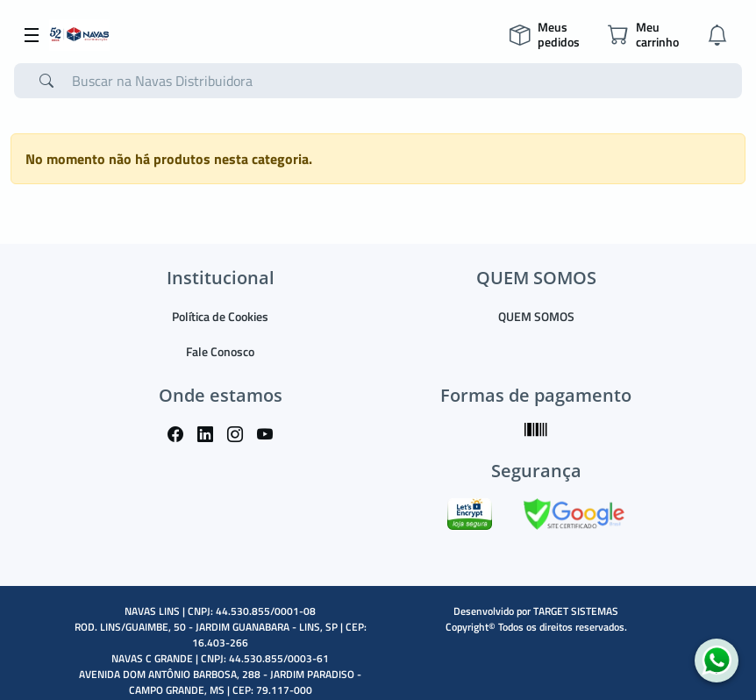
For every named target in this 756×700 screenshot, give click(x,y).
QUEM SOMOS (536, 316)
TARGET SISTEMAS (576, 611)
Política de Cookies (220, 316)
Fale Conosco (220, 351)
